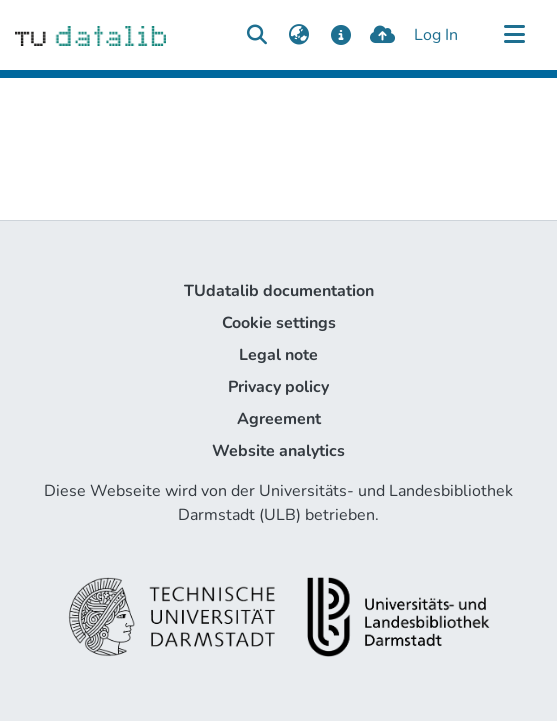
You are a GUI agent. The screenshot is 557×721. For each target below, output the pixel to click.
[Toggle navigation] (514, 35)
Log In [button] (437, 35)
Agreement (279, 419)
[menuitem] (298, 35)
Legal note (278, 355)
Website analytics (278, 451)
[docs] (340, 35)
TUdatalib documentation (279, 291)
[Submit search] (256, 35)
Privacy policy (278, 387)
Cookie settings (279, 323)
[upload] (382, 35)
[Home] (90, 35)
